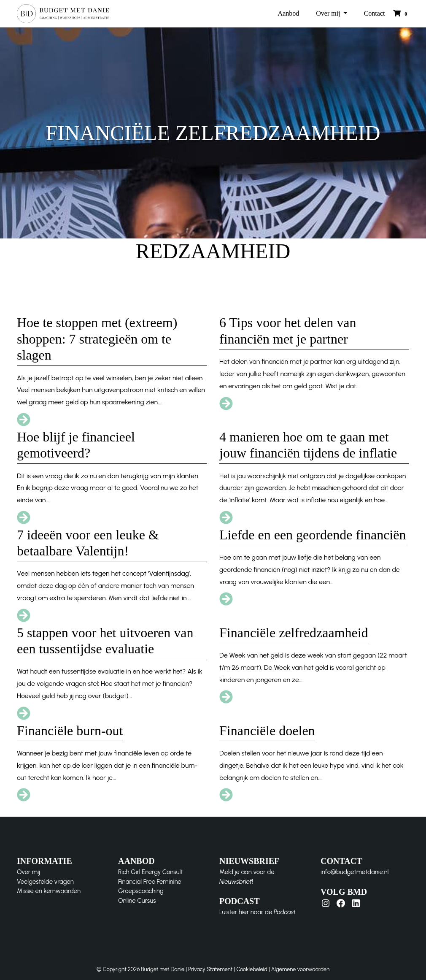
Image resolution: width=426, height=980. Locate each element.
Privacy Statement (210, 969)
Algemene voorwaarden (300, 969)
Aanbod (289, 13)
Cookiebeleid (252, 969)
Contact (375, 13)
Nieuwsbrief (236, 882)
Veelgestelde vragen (45, 882)
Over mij (329, 13)
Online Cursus (137, 901)
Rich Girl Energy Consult (151, 872)
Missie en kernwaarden (49, 891)
